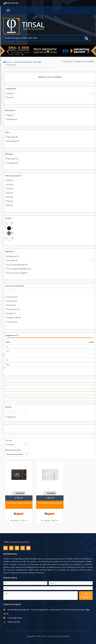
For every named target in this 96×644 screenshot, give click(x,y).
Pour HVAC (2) (11, 260)
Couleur (8, 218)
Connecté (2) (11, 322)
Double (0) (10, 313)
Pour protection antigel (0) (16, 273)
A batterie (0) (11, 119)
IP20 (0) (9, 180)
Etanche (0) (11, 305)
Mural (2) (9, 93)
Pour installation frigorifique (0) (18, 269)
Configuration (11, 89)
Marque (8, 407)
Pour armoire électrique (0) (16, 265)
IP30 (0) (9, 185)
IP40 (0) (9, 189)
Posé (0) (9, 98)
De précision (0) (12, 309)
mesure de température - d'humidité (27, 62)
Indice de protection (13, 176)
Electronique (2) (12, 141)
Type (7, 132)
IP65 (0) (9, 193)
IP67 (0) (9, 205)
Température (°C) (12, 335)
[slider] (6, 338)
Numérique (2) (11, 159)
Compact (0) (11, 297)
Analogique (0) (12, 163)
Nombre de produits (13, 450)
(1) (9, 223)
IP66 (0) (9, 201)
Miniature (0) (11, 301)
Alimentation (10, 110)
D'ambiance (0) (12, 256)
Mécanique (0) (12, 137)
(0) (9, 233)
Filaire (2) (9, 115)
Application (10, 251)
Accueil (7, 62)
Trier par (9, 440)
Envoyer (86, 596)
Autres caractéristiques (14, 286)
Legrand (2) (10, 417)
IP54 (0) (9, 197)
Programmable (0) (13, 318)
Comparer (20, 493)
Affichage (9, 154)
